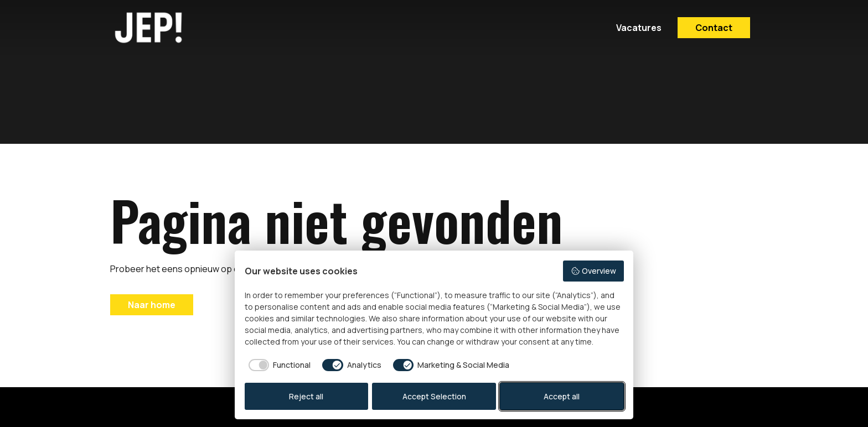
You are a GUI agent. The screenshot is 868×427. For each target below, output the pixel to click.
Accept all (562, 396)
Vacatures (639, 28)
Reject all (306, 396)
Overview (593, 271)
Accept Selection (434, 396)
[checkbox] (278, 365)
